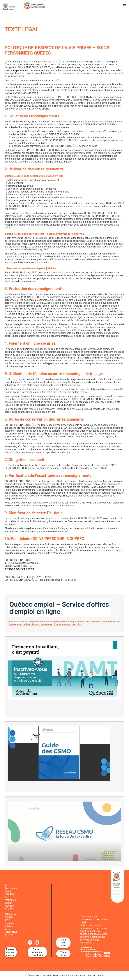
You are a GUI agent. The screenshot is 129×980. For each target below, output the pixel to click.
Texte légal (63, 954)
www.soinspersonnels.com (19, 70)
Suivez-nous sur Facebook (37, 952)
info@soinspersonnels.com (19, 553)
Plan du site (63, 943)
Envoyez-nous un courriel (11, 952)
